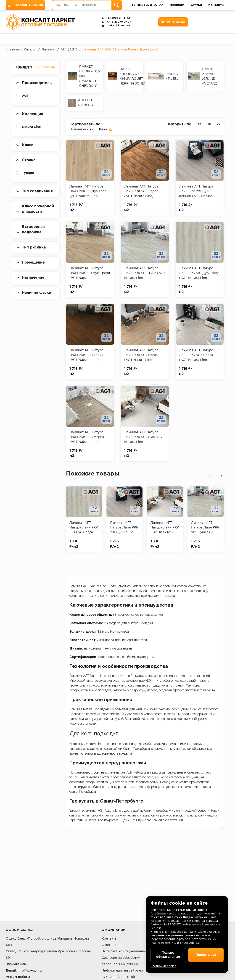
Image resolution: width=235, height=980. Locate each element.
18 (200, 124)
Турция (28, 173)
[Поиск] (117, 5)
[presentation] (211, 476)
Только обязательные (168, 955)
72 (218, 124)
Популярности (81, 129)
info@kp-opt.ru (30, 971)
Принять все (206, 955)
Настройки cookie (163, 966)
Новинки (177, 5)
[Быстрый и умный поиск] (87, 5)
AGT (25, 96)
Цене (106, 129)
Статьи (196, 5)
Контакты (216, 5)
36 (209, 124)
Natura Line (31, 127)
